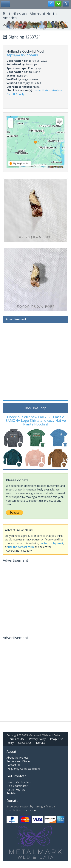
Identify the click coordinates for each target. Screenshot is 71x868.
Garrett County (16, 94)
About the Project (17, 758)
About (11, 752)
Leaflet (23, 167)
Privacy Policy (37, 739)
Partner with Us (16, 790)
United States (42, 90)
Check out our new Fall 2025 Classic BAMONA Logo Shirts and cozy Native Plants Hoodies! (36, 421)
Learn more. (30, 810)
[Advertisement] (35, 361)
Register (11, 793)
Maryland (57, 90)
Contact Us (25, 743)
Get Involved (17, 776)
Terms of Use (16, 739)
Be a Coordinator (17, 786)
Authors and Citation (19, 761)
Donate (41, 743)
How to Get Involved (19, 782)
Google (42, 167)
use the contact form (21, 547)
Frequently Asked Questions (23, 769)
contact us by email (52, 543)
